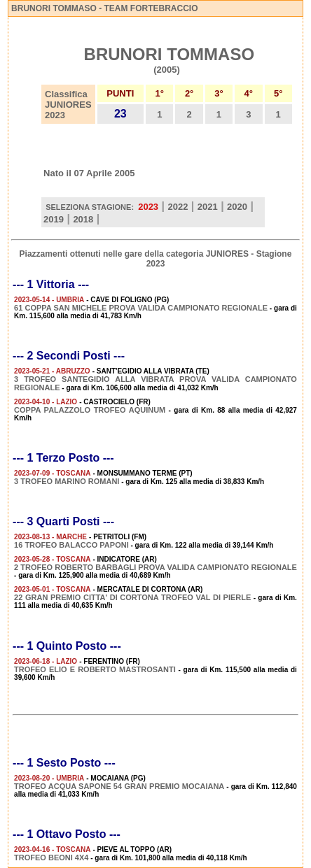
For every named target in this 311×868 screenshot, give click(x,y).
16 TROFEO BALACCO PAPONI (71, 545)
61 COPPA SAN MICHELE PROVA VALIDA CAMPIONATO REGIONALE (141, 308)
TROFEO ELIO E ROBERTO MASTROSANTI (95, 669)
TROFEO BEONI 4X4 (51, 858)
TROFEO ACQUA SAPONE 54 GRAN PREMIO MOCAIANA (119, 786)
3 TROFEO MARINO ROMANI (67, 481)
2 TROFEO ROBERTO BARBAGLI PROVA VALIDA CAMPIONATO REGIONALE (155, 567)
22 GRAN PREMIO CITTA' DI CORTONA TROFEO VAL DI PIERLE (132, 597)
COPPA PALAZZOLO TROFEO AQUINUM (90, 410)
